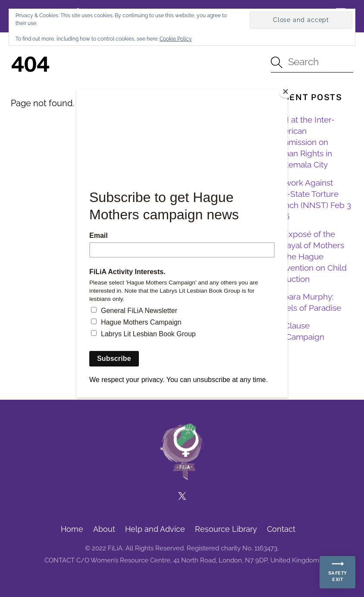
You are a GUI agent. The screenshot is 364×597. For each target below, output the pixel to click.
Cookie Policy (176, 39)
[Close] (286, 92)
